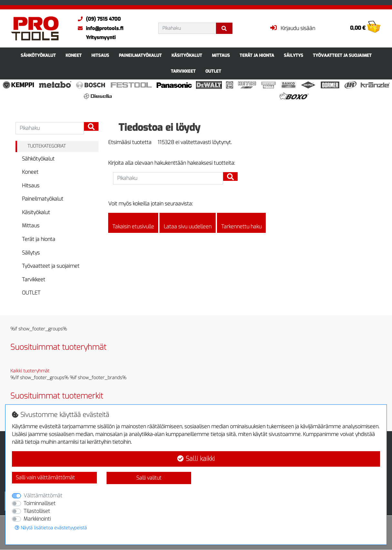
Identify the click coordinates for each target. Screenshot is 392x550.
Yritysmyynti (101, 37)
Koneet (74, 55)
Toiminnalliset (40, 503)
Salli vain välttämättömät (45, 477)
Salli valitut (149, 478)
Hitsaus (100, 55)
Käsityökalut (187, 55)
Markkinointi (37, 519)
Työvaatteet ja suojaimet (342, 55)
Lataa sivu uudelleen (188, 223)
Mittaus (221, 55)
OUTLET (213, 71)
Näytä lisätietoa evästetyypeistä (51, 528)
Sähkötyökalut (38, 55)
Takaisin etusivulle (133, 223)
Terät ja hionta (257, 55)
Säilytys (294, 55)
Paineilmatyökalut (140, 55)
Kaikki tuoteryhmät (30, 371)
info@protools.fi (99, 28)
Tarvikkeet (183, 71)
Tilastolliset (37, 511)
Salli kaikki (196, 459)
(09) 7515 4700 (98, 19)
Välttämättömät (43, 496)
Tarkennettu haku (241, 223)
